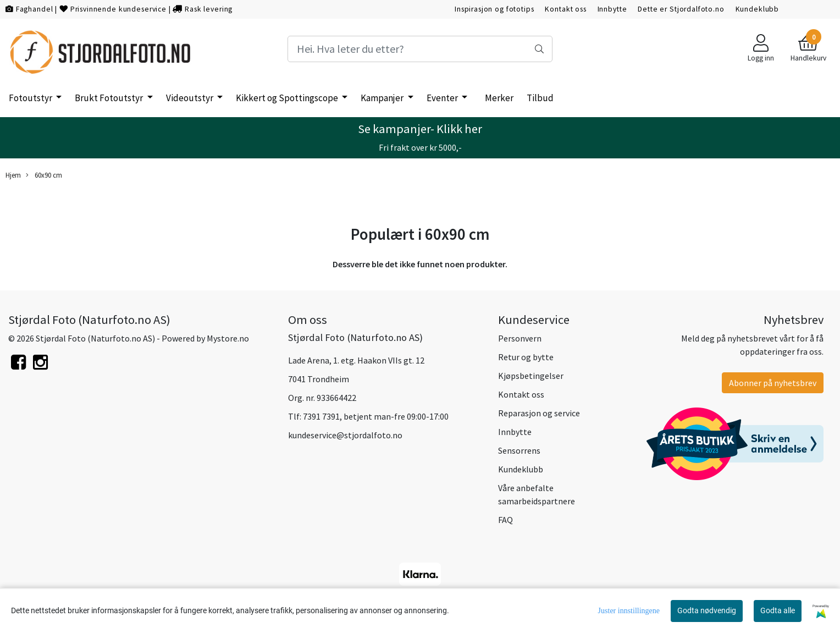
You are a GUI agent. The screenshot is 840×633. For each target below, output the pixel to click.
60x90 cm (44, 175)
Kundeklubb (758, 9)
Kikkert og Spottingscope (288, 98)
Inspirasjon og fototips (494, 9)
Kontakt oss (565, 9)
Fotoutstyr (31, 98)
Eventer (443, 98)
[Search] (420, 49)
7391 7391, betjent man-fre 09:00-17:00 (376, 416)
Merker (499, 98)
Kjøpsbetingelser (531, 376)
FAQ (505, 520)
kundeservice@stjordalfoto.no (345, 435)
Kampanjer (383, 98)
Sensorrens (519, 450)
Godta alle (778, 610)
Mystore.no (228, 338)
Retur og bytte (526, 357)
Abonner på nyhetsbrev (773, 383)
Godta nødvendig (707, 610)
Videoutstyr (190, 98)
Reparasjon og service (539, 413)
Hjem (13, 175)
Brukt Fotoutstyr (110, 98)
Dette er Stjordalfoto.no (681, 9)
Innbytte (612, 9)
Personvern (520, 338)
